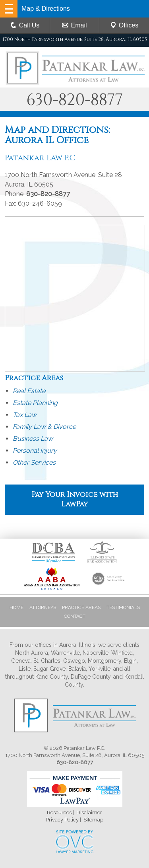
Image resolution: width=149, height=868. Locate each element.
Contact (75, 616)
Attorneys (43, 607)
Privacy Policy (62, 820)
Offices (124, 25)
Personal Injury (35, 451)
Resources (59, 813)
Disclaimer (89, 813)
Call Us (25, 25)
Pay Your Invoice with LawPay (75, 499)
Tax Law (25, 415)
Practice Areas (81, 607)
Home (16, 607)
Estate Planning (35, 403)
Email (74, 25)
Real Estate (29, 391)
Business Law (33, 439)
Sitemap (93, 820)
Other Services (34, 462)
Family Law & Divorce (44, 427)
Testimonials (123, 607)
